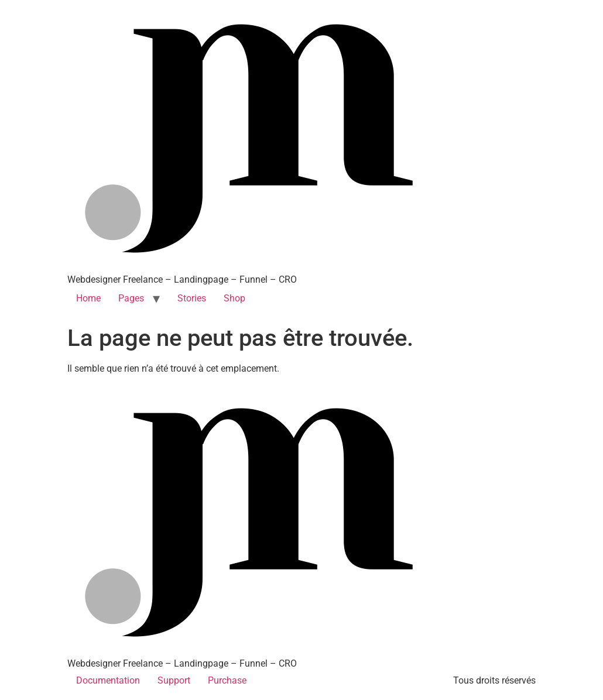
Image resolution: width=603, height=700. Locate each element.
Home (88, 298)
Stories (192, 298)
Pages (131, 298)
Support (174, 680)
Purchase (227, 680)
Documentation (108, 680)
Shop (234, 298)
